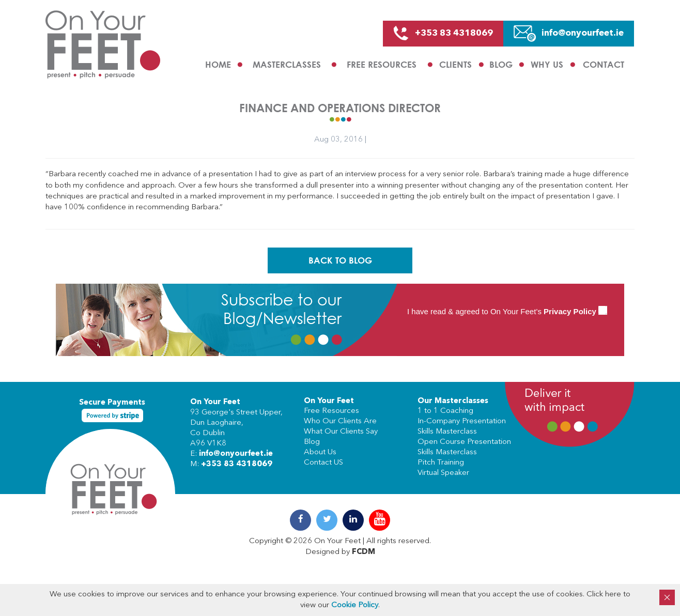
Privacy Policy (570, 311)
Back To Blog (340, 260)
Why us (547, 64)
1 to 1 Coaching (445, 411)
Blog (501, 64)
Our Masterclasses (453, 401)
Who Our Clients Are (340, 421)
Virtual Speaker (443, 473)
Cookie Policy (355, 605)
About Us (320, 452)
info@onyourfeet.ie (236, 454)
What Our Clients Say (341, 432)
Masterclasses (287, 64)
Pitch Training (441, 463)
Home (218, 64)
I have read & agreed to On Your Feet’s (507, 311)
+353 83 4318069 (237, 464)
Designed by (340, 552)
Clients (455, 64)
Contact (604, 64)
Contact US (323, 463)
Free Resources (382, 64)
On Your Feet (215, 402)
